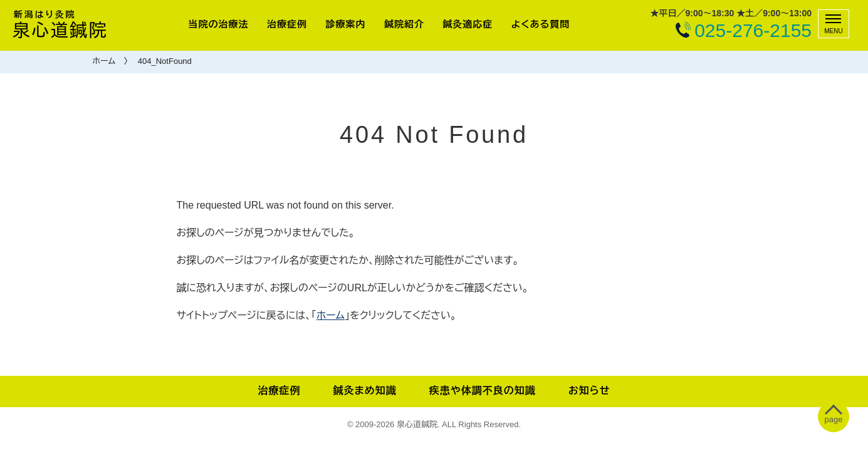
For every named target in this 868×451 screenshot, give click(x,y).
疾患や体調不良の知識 (483, 391)
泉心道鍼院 (60, 25)
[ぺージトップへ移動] (834, 417)
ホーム (104, 61)
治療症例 (287, 24)
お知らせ (589, 391)
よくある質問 (541, 24)
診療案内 (345, 24)
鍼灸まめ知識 (364, 391)
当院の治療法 (219, 24)
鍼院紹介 (404, 24)
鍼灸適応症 (468, 24)
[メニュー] (834, 24)
